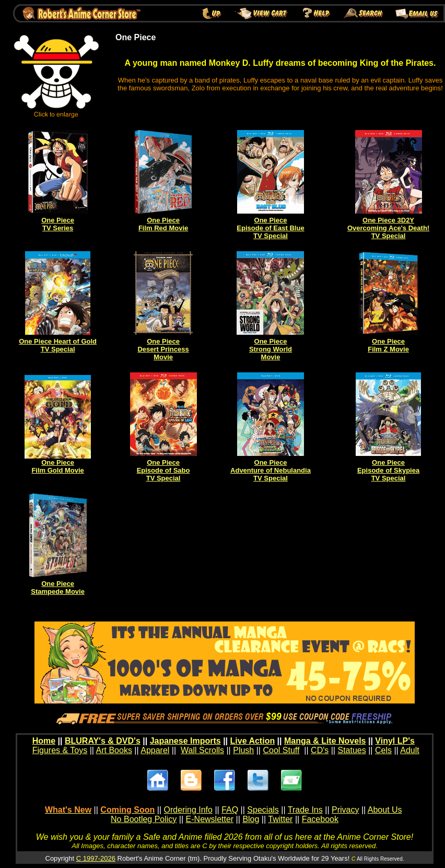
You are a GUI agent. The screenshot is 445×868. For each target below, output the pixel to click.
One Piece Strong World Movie (271, 349)
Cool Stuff (281, 750)
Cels (383, 750)
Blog (251, 819)
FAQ (230, 810)
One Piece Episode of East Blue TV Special (270, 228)
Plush (243, 750)
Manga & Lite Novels (325, 741)
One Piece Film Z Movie (388, 345)
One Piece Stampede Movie (58, 588)
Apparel (155, 750)
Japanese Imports (185, 741)
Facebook (320, 819)
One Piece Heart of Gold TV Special (58, 345)
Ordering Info (188, 810)
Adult (409, 750)
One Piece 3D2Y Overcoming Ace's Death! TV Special (388, 228)
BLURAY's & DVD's (103, 741)
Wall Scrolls (202, 750)
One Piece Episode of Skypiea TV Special (388, 470)
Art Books (114, 750)
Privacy (345, 810)
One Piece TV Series (58, 224)
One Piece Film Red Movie (163, 224)
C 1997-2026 (96, 858)
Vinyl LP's (395, 741)
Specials (263, 810)
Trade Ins (305, 810)
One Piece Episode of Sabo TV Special (163, 470)
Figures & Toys (60, 750)
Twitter (280, 819)
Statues (352, 750)
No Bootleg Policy (144, 819)
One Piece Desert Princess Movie (163, 349)
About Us (385, 810)
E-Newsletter (210, 819)
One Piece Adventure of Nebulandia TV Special (271, 470)
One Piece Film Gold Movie (57, 466)
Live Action (253, 741)
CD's (320, 750)
